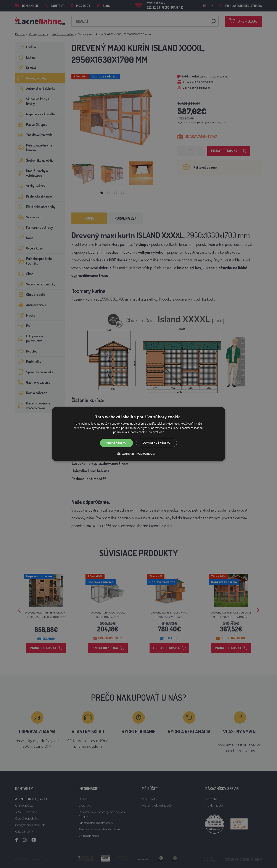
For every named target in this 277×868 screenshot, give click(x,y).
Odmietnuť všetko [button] (156, 443)
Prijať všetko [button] (117, 443)
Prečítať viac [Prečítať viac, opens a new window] (156, 432)
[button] (139, 454)
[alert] (138, 434)
